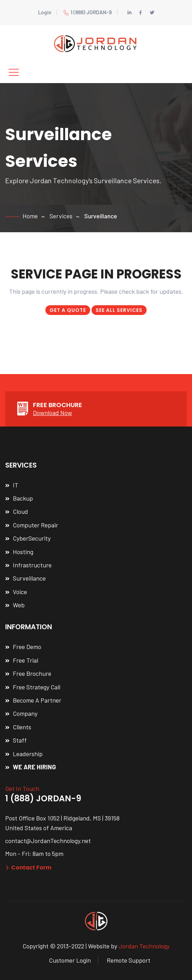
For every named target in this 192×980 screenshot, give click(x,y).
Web (19, 605)
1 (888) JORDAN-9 (88, 12)
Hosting (23, 552)
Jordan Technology (144, 946)
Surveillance (29, 578)
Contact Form (28, 868)
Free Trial (25, 660)
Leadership (28, 754)
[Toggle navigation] (14, 72)
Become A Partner (37, 700)
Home (30, 216)
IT (16, 485)
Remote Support (129, 960)
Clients (22, 727)
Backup (23, 498)
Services (61, 216)
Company (25, 713)
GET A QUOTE (68, 310)
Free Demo (27, 647)
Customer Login (70, 960)
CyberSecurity (32, 538)
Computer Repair (36, 525)
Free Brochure (32, 673)
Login (45, 12)
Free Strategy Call (37, 687)
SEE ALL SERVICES (119, 310)
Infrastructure (32, 565)
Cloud (20, 511)
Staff (20, 740)
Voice (20, 592)
